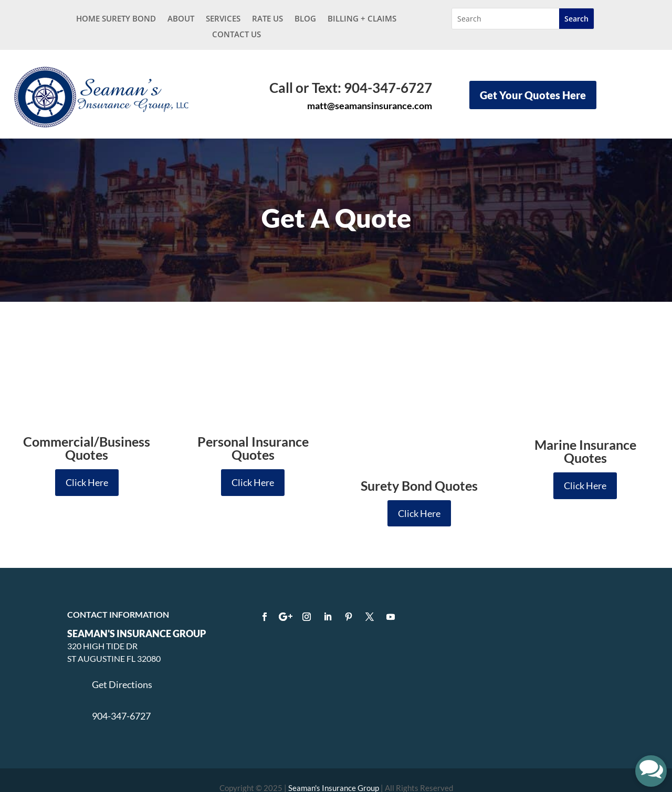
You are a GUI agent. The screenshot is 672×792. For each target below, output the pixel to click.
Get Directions (122, 657)
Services (223, 19)
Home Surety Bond (116, 19)
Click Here (87, 482)
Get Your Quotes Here (533, 95)
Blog (305, 19)
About (181, 19)
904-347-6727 (121, 689)
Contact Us (237, 35)
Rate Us (267, 19)
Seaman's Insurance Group (334, 760)
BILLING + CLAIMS (362, 19)
